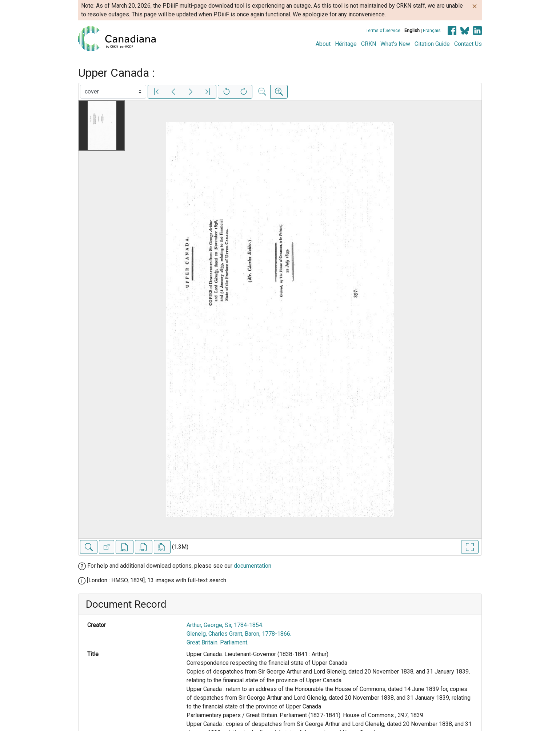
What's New (395, 44)
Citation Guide (432, 44)
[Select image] (113, 92)
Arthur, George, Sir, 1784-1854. (225, 625)
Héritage (346, 44)
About (323, 44)
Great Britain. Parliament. (217, 642)
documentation (253, 566)
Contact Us (468, 44)
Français (432, 30)
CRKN (369, 44)
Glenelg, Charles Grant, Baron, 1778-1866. (239, 634)
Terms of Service (383, 30)
